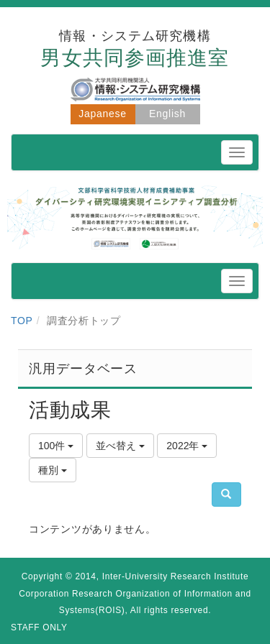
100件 (56, 446)
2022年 (187, 446)
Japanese (102, 114)
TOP (22, 321)
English (167, 114)
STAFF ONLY (39, 627)
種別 (53, 470)
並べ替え (120, 446)
